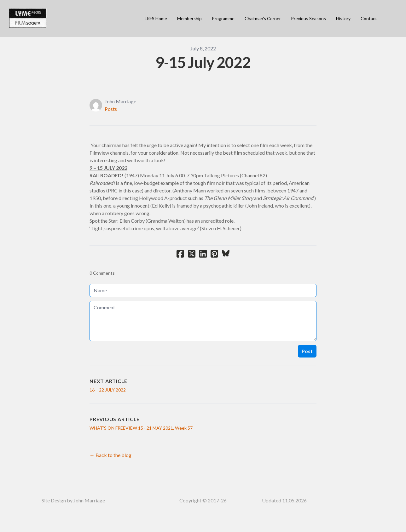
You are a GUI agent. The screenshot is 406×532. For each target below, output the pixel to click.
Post (307, 351)
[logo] (28, 19)
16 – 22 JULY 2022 (108, 390)
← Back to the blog (110, 455)
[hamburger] (54, 15)
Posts (111, 109)
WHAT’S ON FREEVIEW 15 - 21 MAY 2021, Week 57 (141, 428)
